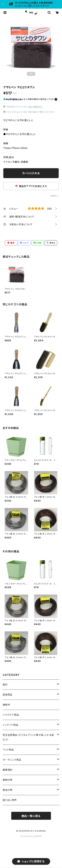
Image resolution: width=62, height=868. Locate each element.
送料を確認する (35, 107)
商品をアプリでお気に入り (31, 186)
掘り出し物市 (10, 800)
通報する (55, 196)
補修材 (6, 705)
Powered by (31, 836)
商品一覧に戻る (31, 816)
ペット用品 (8, 750)
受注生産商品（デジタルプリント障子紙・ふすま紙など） (28, 737)
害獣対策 (8, 780)
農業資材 (8, 770)
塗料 (5, 685)
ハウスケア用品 (11, 715)
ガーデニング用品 (12, 760)
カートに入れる (31, 173)
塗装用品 (8, 695)
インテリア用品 (10, 725)
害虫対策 (8, 790)
